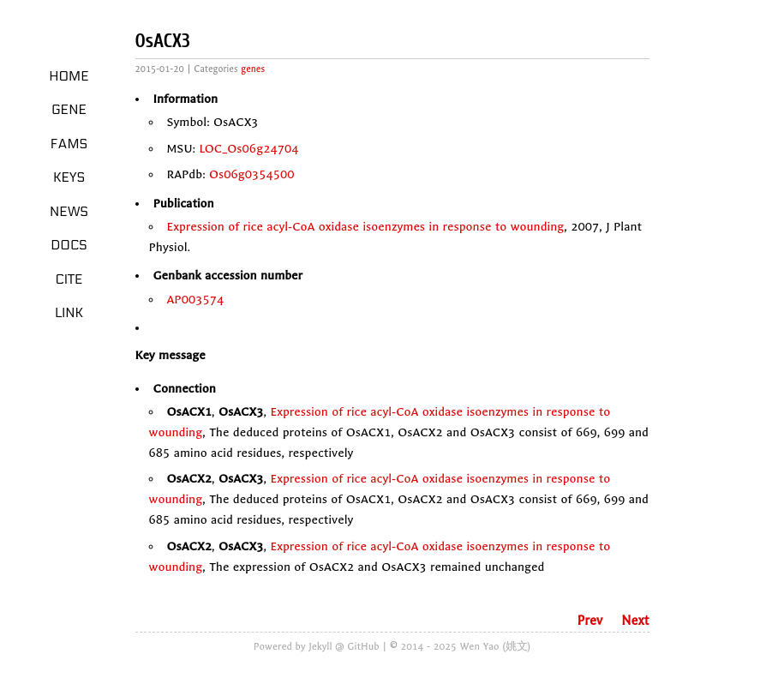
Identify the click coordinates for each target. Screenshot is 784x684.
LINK (69, 313)
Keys (69, 177)
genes (253, 69)
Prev (589, 621)
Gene (69, 110)
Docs (69, 245)
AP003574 (196, 300)
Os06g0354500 (252, 174)
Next (635, 621)
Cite (69, 279)
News (69, 212)
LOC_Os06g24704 (248, 149)
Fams (69, 144)
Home (69, 76)
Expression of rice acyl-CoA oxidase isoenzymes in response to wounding (366, 227)
